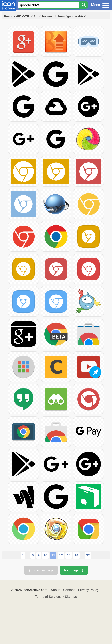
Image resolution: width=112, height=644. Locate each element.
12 (61, 555)
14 (76, 555)
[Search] (83, 5)
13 (69, 555)
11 (53, 555)
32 (88, 555)
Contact (69, 590)
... (28, 555)
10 (45, 555)
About (55, 590)
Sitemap (71, 597)
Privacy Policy (88, 590)
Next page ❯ (74, 570)
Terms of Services (48, 597)
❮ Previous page (41, 570)
